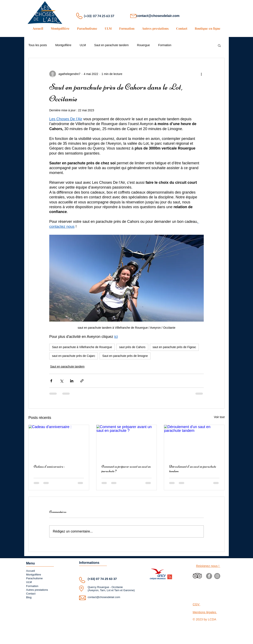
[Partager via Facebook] (51, 381)
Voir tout (219, 417)
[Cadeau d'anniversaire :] (59, 442)
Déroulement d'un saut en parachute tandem (193, 469)
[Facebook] (209, 576)
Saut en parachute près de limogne (125, 356)
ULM (83, 45)
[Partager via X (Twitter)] (61, 381)
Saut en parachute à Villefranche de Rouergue (82, 347)
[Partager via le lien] (82, 381)
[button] (219, 45)
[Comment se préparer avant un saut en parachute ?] (127, 442)
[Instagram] (217, 576)
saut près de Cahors (132, 347)
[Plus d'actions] (201, 74)
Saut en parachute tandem (111, 45)
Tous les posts (38, 45)
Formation (165, 45)
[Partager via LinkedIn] (72, 381)
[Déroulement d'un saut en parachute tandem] (194, 442)
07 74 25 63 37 (106, 579)
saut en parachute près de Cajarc (74, 356)
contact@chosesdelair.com (158, 16)
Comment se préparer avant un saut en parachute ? (126, 469)
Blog (29, 597)
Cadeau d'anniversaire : (49, 466)
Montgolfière (63, 45)
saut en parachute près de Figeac (174, 347)
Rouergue (143, 45)
